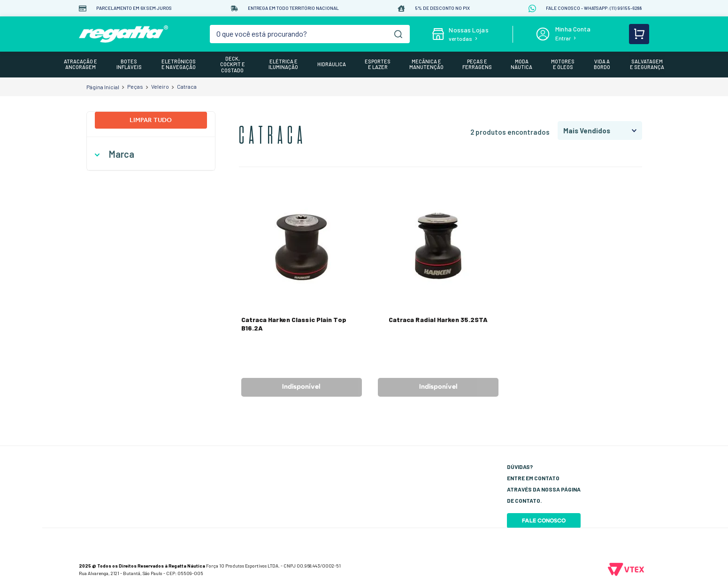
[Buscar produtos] (398, 34)
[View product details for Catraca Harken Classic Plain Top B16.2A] (302, 292)
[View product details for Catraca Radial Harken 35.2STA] (438, 292)
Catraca (187, 86)
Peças (135, 86)
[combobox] (310, 34)
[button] (151, 154)
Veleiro (160, 86)
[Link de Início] (103, 87)
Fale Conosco (544, 521)
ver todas (460, 38)
